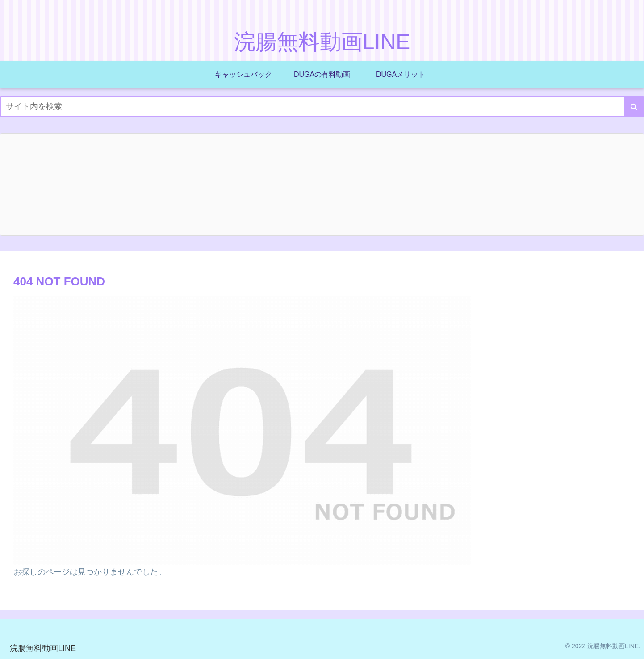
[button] (634, 107)
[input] (322, 107)
